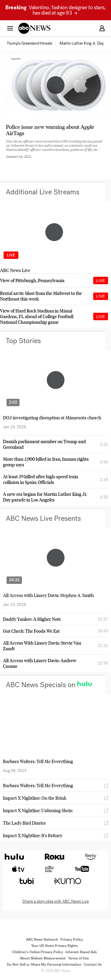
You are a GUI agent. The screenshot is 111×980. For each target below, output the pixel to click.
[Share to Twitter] (23, 161)
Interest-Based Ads (81, 952)
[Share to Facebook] (7, 161)
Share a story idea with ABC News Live (55, 901)
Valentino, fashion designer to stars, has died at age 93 (55, 10)
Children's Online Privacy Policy (38, 952)
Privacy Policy (72, 940)
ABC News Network (42, 940)
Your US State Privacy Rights (54, 946)
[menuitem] (29, 43)
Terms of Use (78, 958)
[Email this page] (39, 161)
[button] (10, 28)
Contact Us (93, 965)
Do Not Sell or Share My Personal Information (44, 965)
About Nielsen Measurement (43, 958)
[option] (33, 44)
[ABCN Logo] (34, 28)
